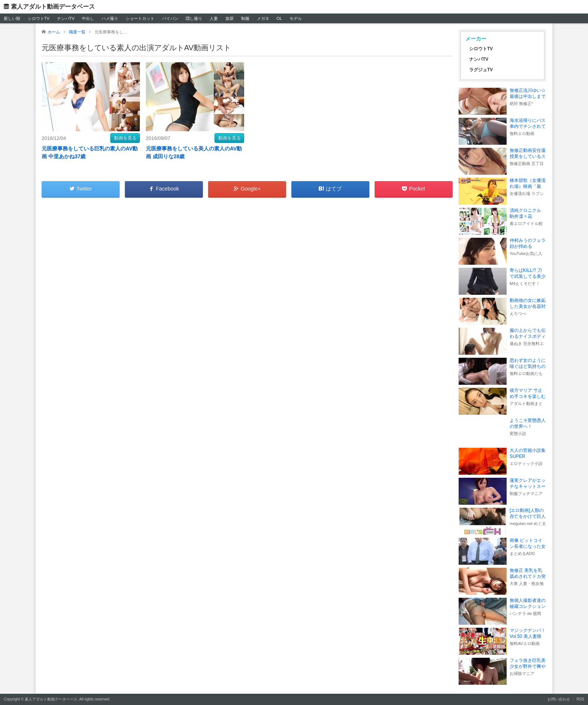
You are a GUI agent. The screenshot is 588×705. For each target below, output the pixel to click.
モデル (296, 18)
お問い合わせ (559, 699)
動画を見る (125, 138)
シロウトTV (39, 18)
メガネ (263, 18)
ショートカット (140, 18)
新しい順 (12, 18)
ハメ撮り (110, 18)
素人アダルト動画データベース (53, 7)
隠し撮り (194, 18)
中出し (88, 18)
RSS (580, 699)
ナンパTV (66, 18)
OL (279, 18)
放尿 (229, 18)
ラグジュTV (481, 70)
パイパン (170, 18)
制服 (245, 18)
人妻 (214, 18)
